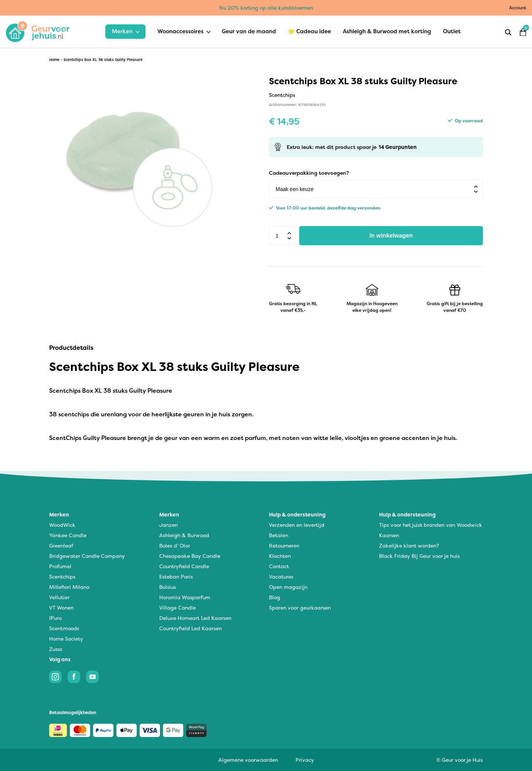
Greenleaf (61, 545)
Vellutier (59, 597)
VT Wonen (61, 608)
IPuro (55, 618)
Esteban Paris (176, 576)
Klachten (280, 556)
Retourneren (284, 545)
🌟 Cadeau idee (309, 31)
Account (518, 8)
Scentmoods (64, 628)
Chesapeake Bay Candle (190, 556)
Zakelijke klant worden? (409, 545)
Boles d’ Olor (175, 545)
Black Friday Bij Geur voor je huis (419, 556)
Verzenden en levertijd (297, 525)
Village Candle (178, 608)
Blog (274, 597)
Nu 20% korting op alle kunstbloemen (266, 8)
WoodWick (62, 525)
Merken (122, 31)
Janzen (168, 525)
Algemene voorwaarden (248, 760)
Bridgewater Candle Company (87, 556)
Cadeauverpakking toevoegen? (309, 173)
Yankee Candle (68, 535)
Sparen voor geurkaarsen (300, 608)
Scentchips (62, 576)
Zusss (56, 649)
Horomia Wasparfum (185, 597)
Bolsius (168, 587)
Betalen (279, 535)
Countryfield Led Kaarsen (190, 628)
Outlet (452, 31)
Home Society (66, 639)
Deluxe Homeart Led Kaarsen (195, 618)
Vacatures (281, 576)
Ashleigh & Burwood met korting (387, 31)
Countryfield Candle (184, 566)
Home (54, 60)
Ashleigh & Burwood (184, 535)
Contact (279, 566)
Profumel (60, 566)
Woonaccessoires (180, 31)
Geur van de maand (249, 31)
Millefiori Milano (69, 587)
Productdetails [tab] (71, 348)
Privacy (305, 760)
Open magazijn (288, 587)
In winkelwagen (391, 236)
